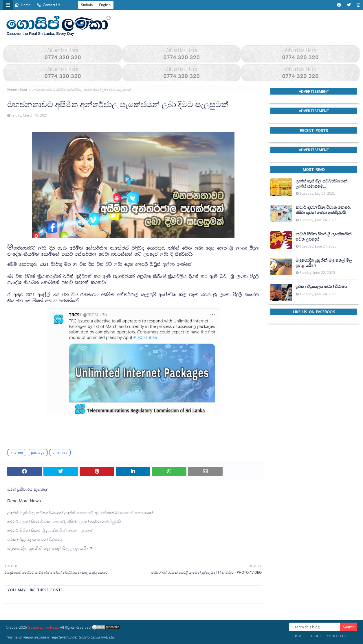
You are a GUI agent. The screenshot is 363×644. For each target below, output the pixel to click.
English (105, 5)
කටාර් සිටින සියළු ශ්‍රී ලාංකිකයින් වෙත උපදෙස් (50, 530)
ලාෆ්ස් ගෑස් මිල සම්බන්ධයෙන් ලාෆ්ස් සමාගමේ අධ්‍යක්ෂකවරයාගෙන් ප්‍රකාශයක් (80, 513)
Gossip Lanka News (43, 627)
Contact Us (48, 5)
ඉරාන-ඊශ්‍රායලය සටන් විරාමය (35, 539)
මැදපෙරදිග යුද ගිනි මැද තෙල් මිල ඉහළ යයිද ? (50, 548)
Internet (26, 90)
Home (23, 5)
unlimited (60, 452)
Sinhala (87, 5)
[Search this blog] (315, 627)
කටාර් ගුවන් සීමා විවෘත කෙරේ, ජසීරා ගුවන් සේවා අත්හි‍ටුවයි (64, 522)
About (316, 636)
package (38, 452)
